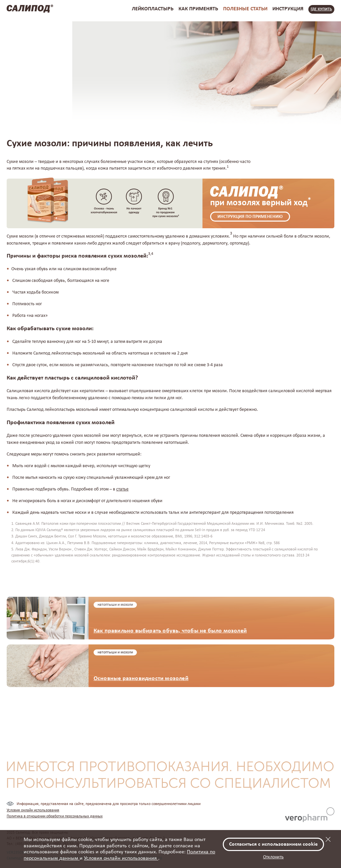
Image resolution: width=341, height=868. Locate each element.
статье (122, 489)
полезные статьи (245, 9)
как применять (198, 9)
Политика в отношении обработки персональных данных (55, 816)
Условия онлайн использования (121, 858)
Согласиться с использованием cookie (273, 844)
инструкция (288, 9)
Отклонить (273, 857)
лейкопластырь (153, 9)
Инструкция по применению (250, 217)
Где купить (321, 9)
